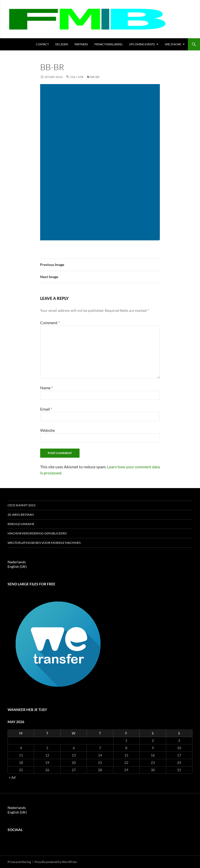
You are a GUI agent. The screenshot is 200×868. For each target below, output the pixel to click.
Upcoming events (142, 44)
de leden (62, 44)
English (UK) (17, 566)
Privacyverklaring (108, 44)
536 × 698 (77, 77)
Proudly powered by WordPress (56, 862)
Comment (50, 323)
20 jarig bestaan (21, 515)
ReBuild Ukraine (21, 524)
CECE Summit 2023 (21, 505)
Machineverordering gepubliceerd (37, 533)
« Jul (12, 777)
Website (47, 430)
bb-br (95, 77)
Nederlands (17, 562)
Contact (42, 44)
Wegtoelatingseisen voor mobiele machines (44, 543)
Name (46, 388)
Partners (81, 44)
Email (46, 409)
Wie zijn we (173, 44)
